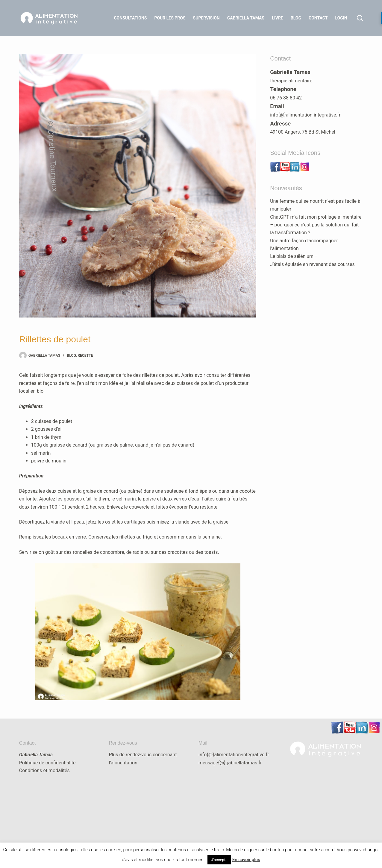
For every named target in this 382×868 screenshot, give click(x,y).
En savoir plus (246, 860)
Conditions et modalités (44, 771)
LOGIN (341, 18)
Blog (296, 18)
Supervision (206, 18)
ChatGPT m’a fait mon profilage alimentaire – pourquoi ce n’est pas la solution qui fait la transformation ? (316, 225)
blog (72, 356)
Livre (278, 18)
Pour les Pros (170, 18)
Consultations (130, 18)
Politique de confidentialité (47, 763)
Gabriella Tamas (246, 18)
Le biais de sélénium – (294, 256)
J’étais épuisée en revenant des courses (312, 264)
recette (85, 356)
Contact (318, 18)
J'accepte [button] (219, 860)
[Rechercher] (360, 18)
